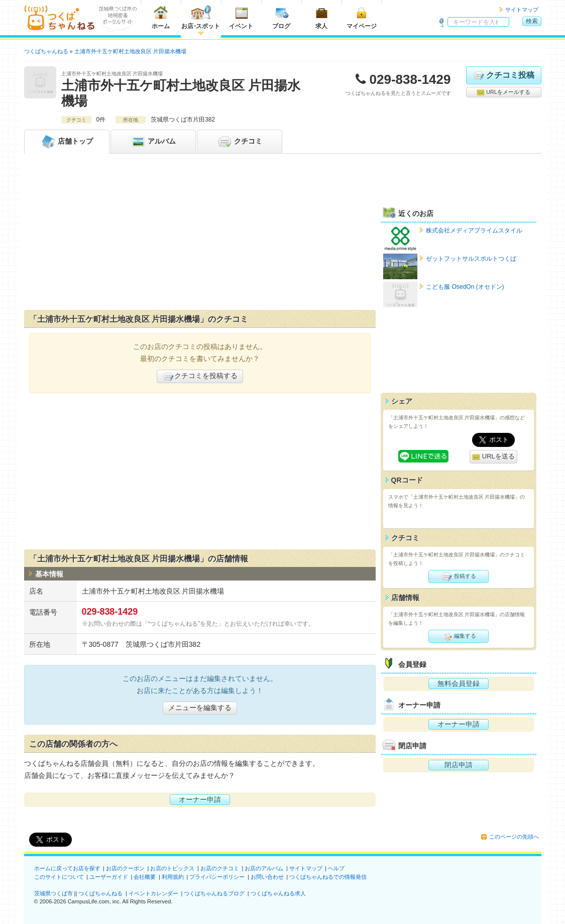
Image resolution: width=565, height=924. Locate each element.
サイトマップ (522, 10)
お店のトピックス (172, 868)
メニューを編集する (200, 708)
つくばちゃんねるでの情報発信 (328, 877)
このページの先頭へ (514, 837)
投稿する (458, 576)
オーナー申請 (200, 799)
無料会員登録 (459, 683)
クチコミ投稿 (503, 75)
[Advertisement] (200, 234)
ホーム (161, 17)
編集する (458, 636)
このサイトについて (59, 877)
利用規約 (173, 877)
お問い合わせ (267, 877)
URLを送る (493, 457)
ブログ (281, 17)
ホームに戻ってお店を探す (67, 868)
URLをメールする (503, 92)
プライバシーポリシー (217, 877)
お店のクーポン (125, 868)
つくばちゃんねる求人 (278, 893)
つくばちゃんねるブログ (214, 893)
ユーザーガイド (109, 877)
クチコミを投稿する (200, 377)
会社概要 (145, 877)
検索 (532, 21)
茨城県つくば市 (53, 893)
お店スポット (201, 17)
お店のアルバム (264, 868)
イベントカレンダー (153, 893)
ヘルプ (336, 868)
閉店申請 (459, 765)
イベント (241, 17)
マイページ (362, 17)
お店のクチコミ (220, 868)
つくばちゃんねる (100, 893)
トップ (67, 142)
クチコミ (240, 142)
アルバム (153, 142)
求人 (321, 17)
